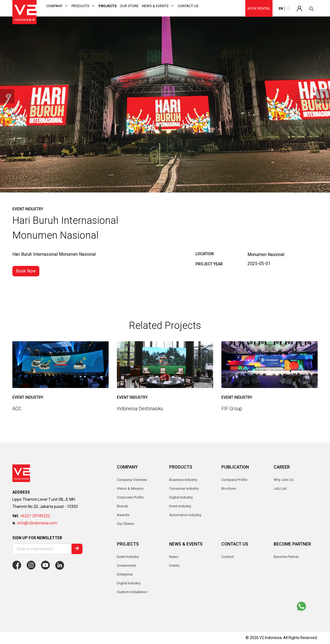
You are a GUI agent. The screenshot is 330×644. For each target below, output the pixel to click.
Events (174, 565)
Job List (280, 488)
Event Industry (128, 557)
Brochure (229, 488)
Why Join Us (284, 480)
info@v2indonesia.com (37, 523)
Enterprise (125, 574)
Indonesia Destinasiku (140, 408)
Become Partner (286, 557)
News (174, 557)
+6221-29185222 (35, 516)
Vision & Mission (130, 488)
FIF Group (232, 408)
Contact (228, 557)
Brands (123, 506)
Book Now (26, 271)
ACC (17, 408)
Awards (123, 515)
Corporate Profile (130, 497)
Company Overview (132, 480)
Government (127, 565)
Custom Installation (132, 592)
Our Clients (125, 524)
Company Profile (234, 480)
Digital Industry (129, 583)
